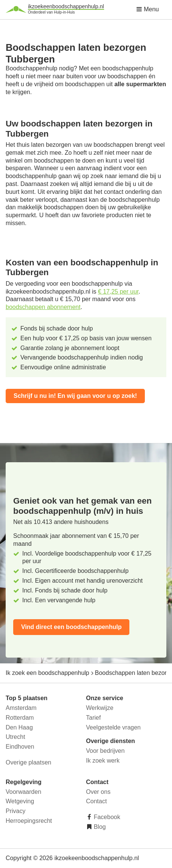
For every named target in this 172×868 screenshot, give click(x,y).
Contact (96, 801)
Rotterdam (20, 718)
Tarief (93, 718)
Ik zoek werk (103, 761)
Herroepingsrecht (29, 821)
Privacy (15, 811)
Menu (147, 9)
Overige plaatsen (28, 762)
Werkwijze (100, 708)
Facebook (106, 817)
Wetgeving (20, 801)
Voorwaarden (23, 792)
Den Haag (19, 727)
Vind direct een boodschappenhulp (71, 627)
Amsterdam (21, 708)
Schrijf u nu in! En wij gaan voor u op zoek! (75, 396)
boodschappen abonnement (43, 307)
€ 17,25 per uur (118, 292)
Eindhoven (20, 747)
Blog (99, 827)
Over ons (98, 792)
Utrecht (15, 737)
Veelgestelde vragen (113, 727)
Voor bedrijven (105, 751)
